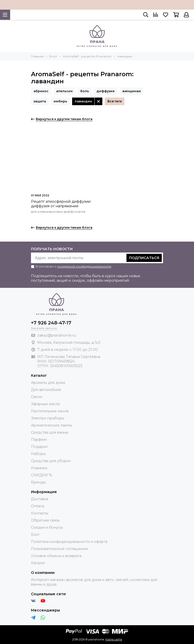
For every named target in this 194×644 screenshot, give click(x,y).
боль (85, 91)
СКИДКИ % (42, 475)
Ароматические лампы (52, 425)
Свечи (37, 397)
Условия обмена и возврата (56, 556)
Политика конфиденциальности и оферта (69, 542)
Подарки (39, 447)
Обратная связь (45, 520)
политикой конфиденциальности (84, 266)
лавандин (83, 101)
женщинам (132, 91)
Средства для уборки (51, 461)
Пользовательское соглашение (60, 549)
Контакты (40, 513)
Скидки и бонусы (47, 527)
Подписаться (144, 258)
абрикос (41, 91)
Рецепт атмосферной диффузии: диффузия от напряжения (61, 204)
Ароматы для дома (48, 383)
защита (40, 101)
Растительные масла (50, 411)
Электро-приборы (47, 418)
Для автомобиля (46, 390)
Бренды (38, 482)
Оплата (38, 506)
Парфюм (39, 439)
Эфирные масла (45, 404)
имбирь (60, 101)
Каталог (38, 563)
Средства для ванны (50, 432)
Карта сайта (114, 639)
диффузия (106, 91)
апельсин (64, 91)
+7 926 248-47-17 (51, 323)
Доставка (40, 499)
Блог (35, 535)
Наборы (38, 454)
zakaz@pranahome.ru (57, 335)
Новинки (39, 468)
